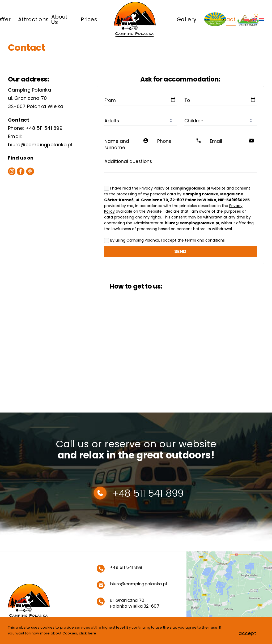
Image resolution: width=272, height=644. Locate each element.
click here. (88, 633)
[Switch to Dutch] (262, 19)
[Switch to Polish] (247, 19)
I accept (247, 631)
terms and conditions (205, 240)
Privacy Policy (152, 188)
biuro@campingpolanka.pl (40, 145)
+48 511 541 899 (44, 128)
